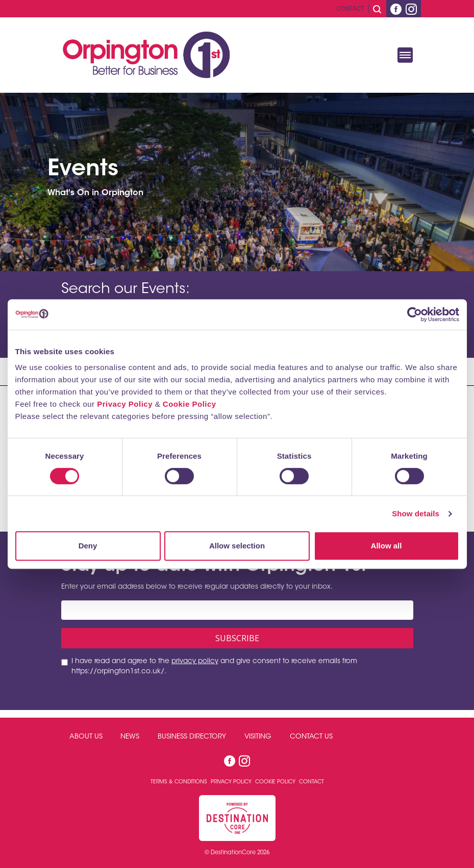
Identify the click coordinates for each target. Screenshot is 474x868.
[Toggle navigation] (405, 55)
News (130, 737)
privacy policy (195, 662)
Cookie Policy (190, 404)
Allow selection (237, 546)
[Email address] (237, 610)
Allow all (386, 546)
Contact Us (311, 737)
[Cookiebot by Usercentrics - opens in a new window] (415, 314)
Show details (416, 514)
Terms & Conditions (180, 782)
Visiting (258, 737)
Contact (351, 9)
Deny (88, 546)
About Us (86, 737)
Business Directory (192, 737)
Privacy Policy (125, 404)
